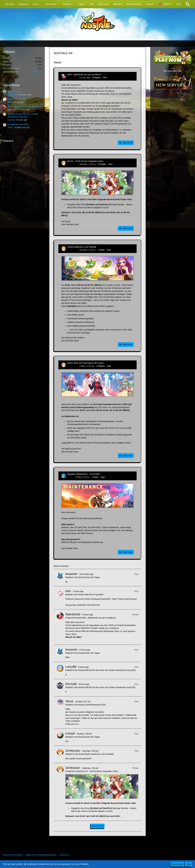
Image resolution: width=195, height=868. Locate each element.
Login (179, 4)
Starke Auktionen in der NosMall (82, 247)
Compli (70, 733)
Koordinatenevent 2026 (18, 124)
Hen (9, 102)
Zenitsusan (72, 164)
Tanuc (10, 127)
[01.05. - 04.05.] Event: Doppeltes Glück (85, 161)
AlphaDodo (13, 109)
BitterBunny (37, 72)
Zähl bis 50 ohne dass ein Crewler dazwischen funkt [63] (110, 670)
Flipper (70, 477)
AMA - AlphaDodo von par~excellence (25, 106)
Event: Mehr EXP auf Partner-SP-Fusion (85, 363)
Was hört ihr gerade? (17, 99)
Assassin (12, 95)
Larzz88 (11, 120)
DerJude (71, 684)
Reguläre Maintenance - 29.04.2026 (83, 474)
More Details (177, 864)
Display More (98, 826)
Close (188, 864)
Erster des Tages (15, 92)
